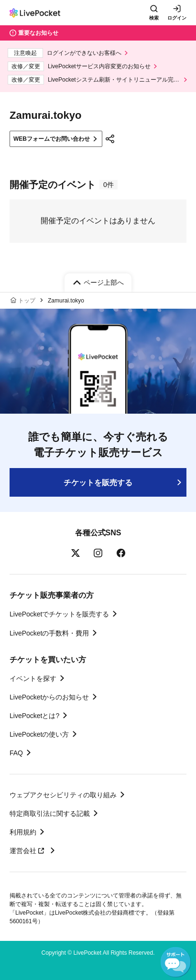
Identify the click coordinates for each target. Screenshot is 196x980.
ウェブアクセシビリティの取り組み (63, 795)
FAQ (16, 753)
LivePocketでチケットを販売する (59, 614)
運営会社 (28, 851)
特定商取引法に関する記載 (50, 813)
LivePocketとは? (34, 716)
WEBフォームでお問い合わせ (52, 139)
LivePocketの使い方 (39, 734)
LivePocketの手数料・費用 (49, 633)
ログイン (177, 18)
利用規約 (23, 832)
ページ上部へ (104, 282)
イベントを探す (33, 678)
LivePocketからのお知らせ (49, 697)
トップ (27, 301)
